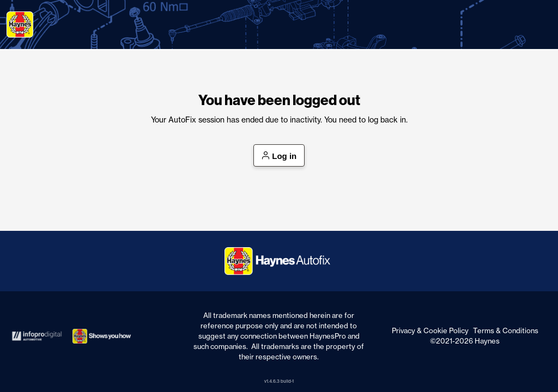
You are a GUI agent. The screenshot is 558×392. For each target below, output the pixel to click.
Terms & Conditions (506, 330)
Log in (279, 156)
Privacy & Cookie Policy (430, 330)
